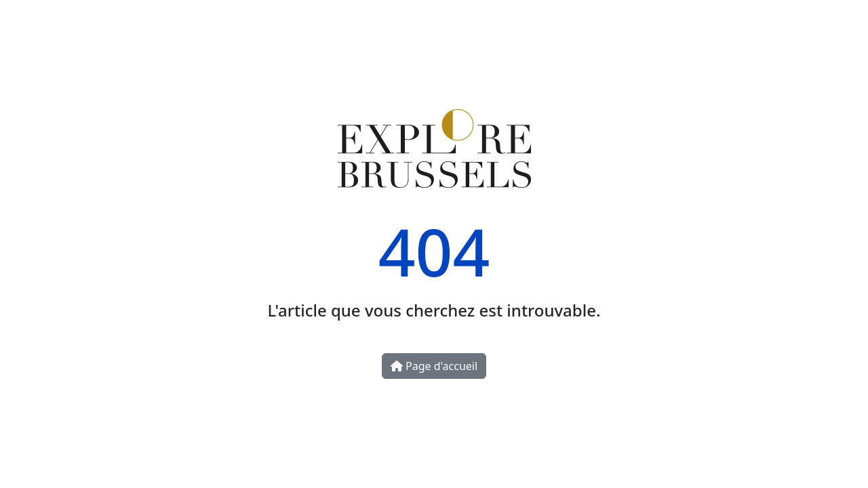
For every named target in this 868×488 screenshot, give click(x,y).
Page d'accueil (434, 366)
